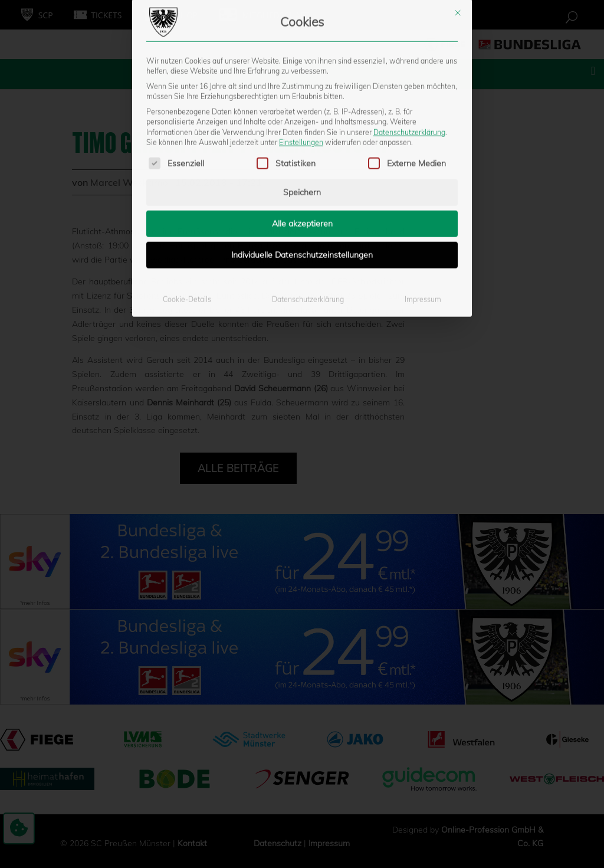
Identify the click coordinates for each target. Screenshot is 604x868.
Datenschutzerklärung (409, 26)
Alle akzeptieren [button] (302, 117)
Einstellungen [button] (301, 36)
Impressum (423, 193)
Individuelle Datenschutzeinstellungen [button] (302, 149)
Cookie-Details (187, 193)
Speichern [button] (302, 86)
